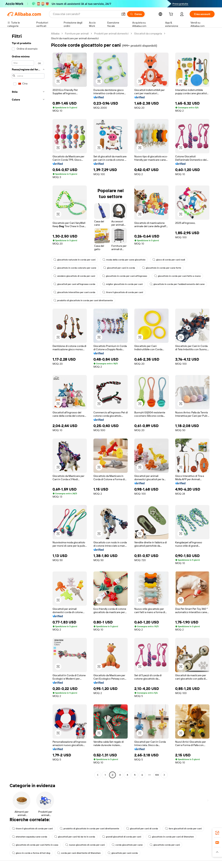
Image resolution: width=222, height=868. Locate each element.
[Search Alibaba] (86, 14)
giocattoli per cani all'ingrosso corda (74, 284)
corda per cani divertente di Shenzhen (79, 853)
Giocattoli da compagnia (148, 34)
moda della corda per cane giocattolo (124, 260)
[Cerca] (136, 14)
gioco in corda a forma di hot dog (31, 853)
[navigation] (28, 405)
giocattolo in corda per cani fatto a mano (177, 276)
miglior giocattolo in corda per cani (122, 284)
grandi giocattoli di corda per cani (122, 837)
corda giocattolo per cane (127, 845)
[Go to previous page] (98, 775)
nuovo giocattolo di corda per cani (85, 845)
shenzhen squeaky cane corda (30, 837)
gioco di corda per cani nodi (169, 260)
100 (157, 775)
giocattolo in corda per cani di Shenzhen (171, 837)
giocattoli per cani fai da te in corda (75, 837)
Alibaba (55, 34)
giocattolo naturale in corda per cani (74, 260)
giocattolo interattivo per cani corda (74, 292)
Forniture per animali (77, 34)
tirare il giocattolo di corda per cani (123, 292)
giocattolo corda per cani (165, 845)
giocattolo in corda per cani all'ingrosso (125, 276)
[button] (123, 14)
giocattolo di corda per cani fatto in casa (35, 845)
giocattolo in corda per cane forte (162, 268)
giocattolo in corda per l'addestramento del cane (177, 284)
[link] (217, 833)
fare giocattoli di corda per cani (183, 829)
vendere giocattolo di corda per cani (74, 276)
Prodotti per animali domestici (111, 34)
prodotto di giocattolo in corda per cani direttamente (83, 300)
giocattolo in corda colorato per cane (75, 268)
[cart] (172, 15)
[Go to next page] (164, 775)
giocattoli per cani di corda (142, 829)
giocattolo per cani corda (123, 853)
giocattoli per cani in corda (119, 268)
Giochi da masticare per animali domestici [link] (75, 38)
